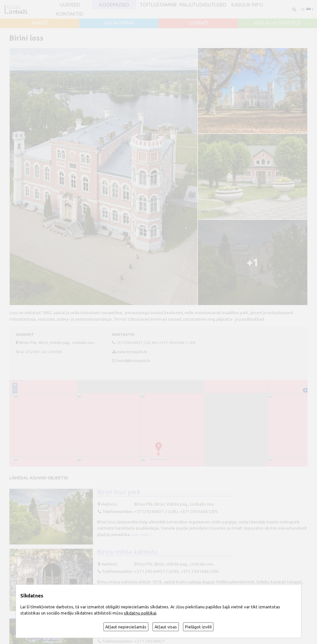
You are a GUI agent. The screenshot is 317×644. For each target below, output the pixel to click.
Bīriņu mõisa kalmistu (127, 552)
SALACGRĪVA (119, 23)
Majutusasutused (203, 5)
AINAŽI (40, 23)
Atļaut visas (166, 627)
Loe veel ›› (142, 534)
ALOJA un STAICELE (277, 23)
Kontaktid (70, 14)
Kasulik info (247, 5)
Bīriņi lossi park (119, 492)
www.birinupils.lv (132, 352)
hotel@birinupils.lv (134, 361)
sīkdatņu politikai (140, 613)
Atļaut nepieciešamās (126, 627)
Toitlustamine (158, 5)
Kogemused (114, 5)
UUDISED (70, 5)
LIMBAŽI (198, 23)
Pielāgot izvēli (198, 627)
